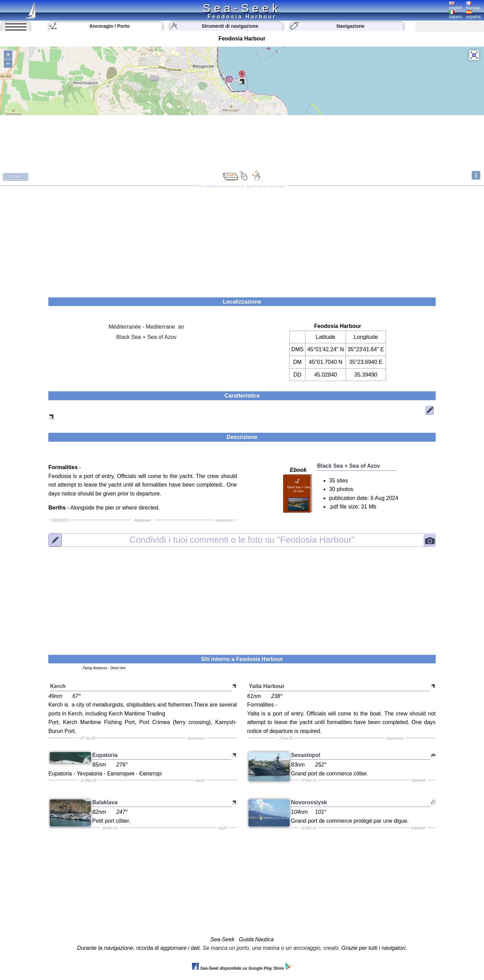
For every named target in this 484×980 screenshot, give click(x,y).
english (456, 6)
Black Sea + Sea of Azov (146, 337)
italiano (456, 15)
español (473, 15)
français (473, 6)
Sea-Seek (242, 8)
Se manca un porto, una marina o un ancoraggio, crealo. (271, 948)
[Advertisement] (242, 239)
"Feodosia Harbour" (242, 540)
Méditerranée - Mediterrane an (147, 327)
